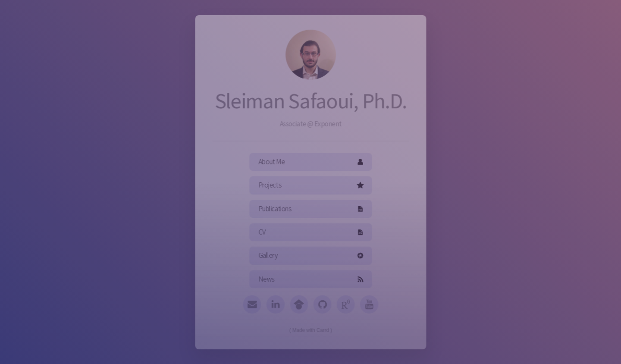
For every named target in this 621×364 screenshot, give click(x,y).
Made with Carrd (310, 328)
